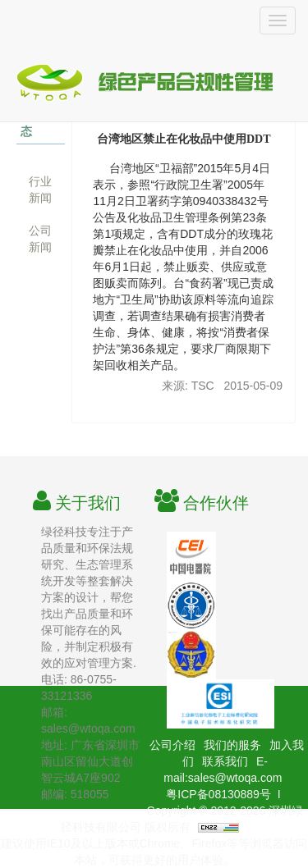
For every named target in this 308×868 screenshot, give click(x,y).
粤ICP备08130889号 (218, 794)
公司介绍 (172, 745)
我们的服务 (232, 745)
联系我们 (225, 761)
